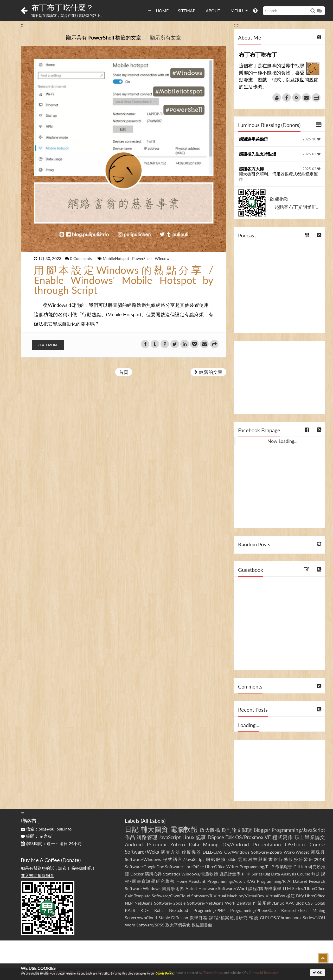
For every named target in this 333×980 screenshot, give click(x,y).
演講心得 (153, 874)
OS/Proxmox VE (253, 837)
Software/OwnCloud (171, 896)
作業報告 (284, 867)
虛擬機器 (191, 852)
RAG (251, 881)
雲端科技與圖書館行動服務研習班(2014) (282, 859)
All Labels (153, 821)
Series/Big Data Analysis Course (281, 874)
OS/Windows (237, 852)
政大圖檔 (210, 830)
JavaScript (170, 837)
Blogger (262, 830)
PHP (246, 874)
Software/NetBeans (205, 903)
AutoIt (191, 888)
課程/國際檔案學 (265, 888)
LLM (287, 888)
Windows (163, 258)
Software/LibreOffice (184, 867)
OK (318, 973)
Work (230, 903)
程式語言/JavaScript (183, 859)
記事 (201, 837)
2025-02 (312, 154)
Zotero (178, 844)
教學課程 (199, 917)
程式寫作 (283, 837)
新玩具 (318, 852)
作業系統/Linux (268, 903)
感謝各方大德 (251, 169)
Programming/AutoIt (226, 881)
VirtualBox (275, 896)
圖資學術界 (173, 888)
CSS (309, 903)
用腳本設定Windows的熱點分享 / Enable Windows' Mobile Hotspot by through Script (124, 280)
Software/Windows (143, 859)
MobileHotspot (116, 258)
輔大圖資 (155, 829)
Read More (48, 345)
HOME (162, 11)
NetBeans (143, 903)
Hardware (208, 888)
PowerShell (142, 258)
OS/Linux (295, 844)
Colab (320, 903)
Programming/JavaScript (298, 830)
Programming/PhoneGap (253, 910)
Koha (159, 910)
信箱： (46, 829)
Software (133, 888)
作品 (130, 837)
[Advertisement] (280, 378)
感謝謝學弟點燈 (253, 139)
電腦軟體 (184, 829)
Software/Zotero (267, 852)
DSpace (216, 837)
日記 (132, 829)
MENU (239, 10)
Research (317, 881)
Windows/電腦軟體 (200, 874)
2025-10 (312, 139)
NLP (129, 903)
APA (290, 903)
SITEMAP (187, 11)
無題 (316, 874)
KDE (145, 910)
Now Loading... (282, 441)
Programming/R (271, 881)
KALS (130, 910)
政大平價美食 (178, 925)
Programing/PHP (209, 910)
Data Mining (204, 844)
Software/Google (170, 903)
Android (134, 844)
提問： (36, 836)
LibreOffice (315, 896)
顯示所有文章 (165, 37)
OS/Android (236, 844)
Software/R (202, 896)
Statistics (172, 874)
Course (317, 844)
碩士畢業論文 (310, 837)
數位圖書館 (202, 925)
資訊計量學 (230, 874)
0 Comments (81, 258)
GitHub (300, 867)
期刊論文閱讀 (237, 830)
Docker (137, 874)
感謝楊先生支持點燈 (258, 154)
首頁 (124, 372)
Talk (230, 837)
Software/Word (232, 888)
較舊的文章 (208, 372)
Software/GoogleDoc (144, 867)
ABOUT (213, 11)
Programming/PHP (257, 867)
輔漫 (254, 917)
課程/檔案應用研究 (229, 917)
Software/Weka (142, 852)
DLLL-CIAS (213, 852)
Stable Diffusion (173, 917)
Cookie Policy (164, 973)
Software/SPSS (150, 925)
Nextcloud (179, 910)
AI (289, 881)
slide (232, 859)
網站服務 (216, 859)
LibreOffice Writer (222, 867)
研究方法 (171, 852)
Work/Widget (296, 852)
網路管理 (147, 837)
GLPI (264, 917)
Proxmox (156, 844)
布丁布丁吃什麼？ (62, 7)
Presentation (267, 844)
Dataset (300, 881)
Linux (188, 837)
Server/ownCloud (141, 917)
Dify (300, 896)
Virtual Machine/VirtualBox (239, 896)
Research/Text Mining (303, 910)
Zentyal (244, 903)
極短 (290, 896)
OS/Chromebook (286, 917)
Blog (300, 903)
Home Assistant (191, 881)
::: (149, 11)
